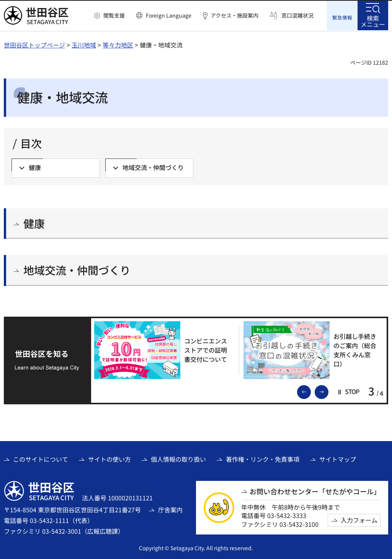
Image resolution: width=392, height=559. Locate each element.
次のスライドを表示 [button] (328, 391)
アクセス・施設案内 (234, 16)
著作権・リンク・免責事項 (263, 458)
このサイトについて (41, 458)
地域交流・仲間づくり (77, 269)
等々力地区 (118, 44)
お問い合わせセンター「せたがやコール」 (315, 491)
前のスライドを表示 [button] (310, 391)
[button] (109, 16)
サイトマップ (338, 458)
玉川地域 (84, 44)
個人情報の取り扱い (178, 458)
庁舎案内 (170, 509)
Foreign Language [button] (169, 15)
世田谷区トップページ (34, 44)
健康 (34, 223)
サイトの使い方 (109, 458)
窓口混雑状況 (297, 16)
